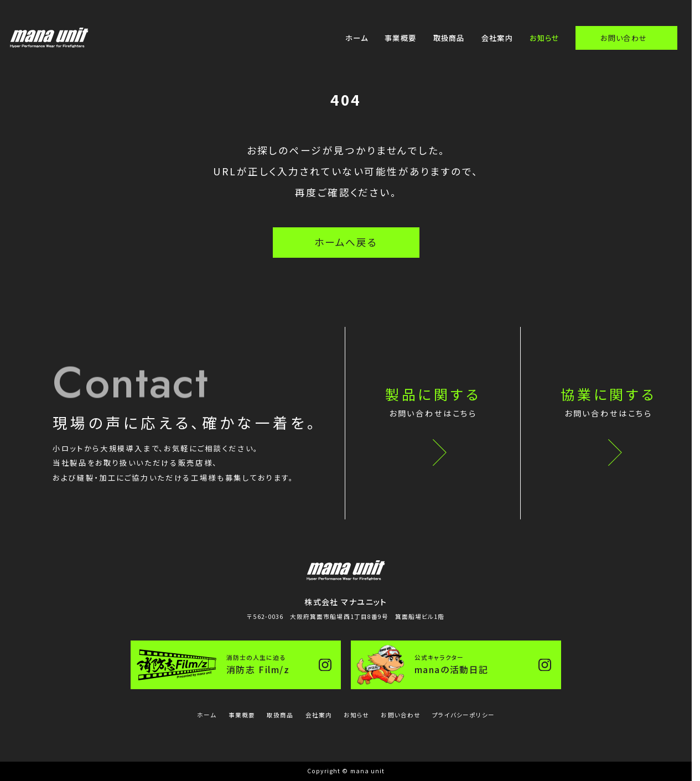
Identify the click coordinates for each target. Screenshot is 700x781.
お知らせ (545, 38)
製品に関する (433, 404)
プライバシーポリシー (463, 715)
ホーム (357, 38)
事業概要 (400, 38)
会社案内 (497, 38)
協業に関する (609, 404)
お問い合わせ (624, 38)
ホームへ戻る (346, 242)
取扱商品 (449, 38)
